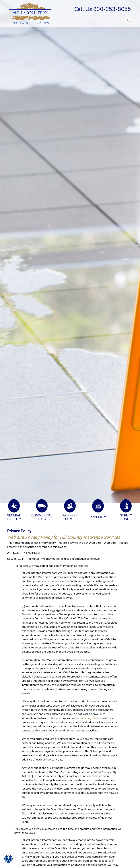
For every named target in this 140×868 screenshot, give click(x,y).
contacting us (87, 718)
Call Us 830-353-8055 (103, 9)
